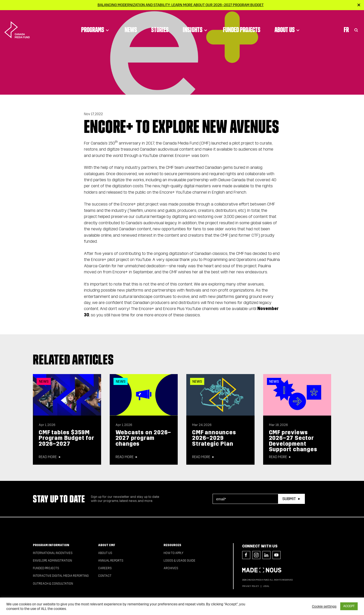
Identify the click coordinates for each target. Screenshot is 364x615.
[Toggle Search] (356, 24)
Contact (105, 576)
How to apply (174, 553)
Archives (171, 568)
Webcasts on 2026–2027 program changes (143, 438)
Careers (105, 568)
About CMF (107, 545)
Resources (172, 545)
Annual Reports (111, 561)
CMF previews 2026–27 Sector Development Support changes (293, 441)
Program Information (51, 545)
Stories (160, 24)
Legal (266, 586)
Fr (346, 24)
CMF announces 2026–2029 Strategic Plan (214, 438)
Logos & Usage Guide (179, 561)
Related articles (73, 359)
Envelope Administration (52, 561)
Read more (48, 457)
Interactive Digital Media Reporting (61, 576)
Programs (96, 24)
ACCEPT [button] (349, 606)
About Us (288, 24)
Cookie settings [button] (324, 606)
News (131, 24)
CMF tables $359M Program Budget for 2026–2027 (66, 438)
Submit (289, 499)
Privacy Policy (251, 586)
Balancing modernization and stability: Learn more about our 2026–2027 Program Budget (181, 5)
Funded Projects (242, 24)
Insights (196, 24)
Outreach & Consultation (53, 584)
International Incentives (53, 553)
